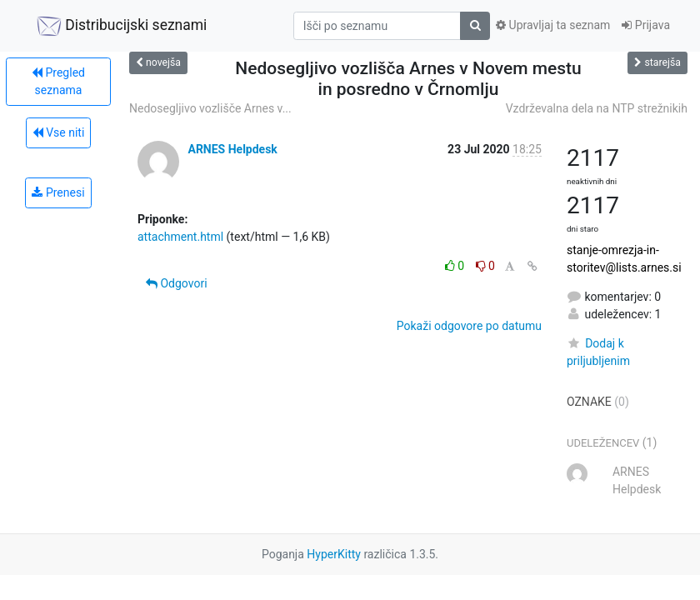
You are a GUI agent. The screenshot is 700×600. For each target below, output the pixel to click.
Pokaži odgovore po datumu (469, 326)
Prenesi (58, 192)
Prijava (646, 25)
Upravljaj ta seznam (553, 25)
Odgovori (177, 283)
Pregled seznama (58, 81)
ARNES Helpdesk (232, 149)
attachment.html (180, 237)
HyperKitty (334, 554)
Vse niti (59, 132)
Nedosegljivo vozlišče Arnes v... (210, 108)
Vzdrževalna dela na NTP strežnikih (597, 108)
